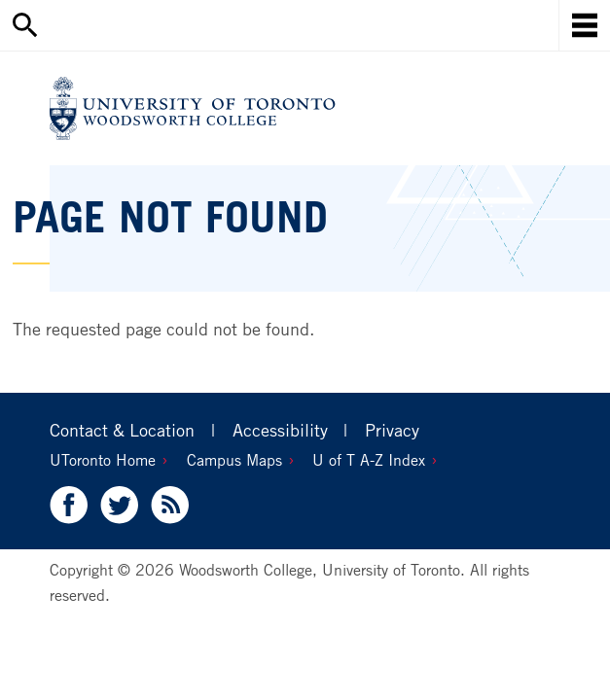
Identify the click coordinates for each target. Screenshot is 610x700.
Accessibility (280, 430)
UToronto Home (103, 460)
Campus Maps (234, 460)
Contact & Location (122, 430)
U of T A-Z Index (369, 460)
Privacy (392, 430)
